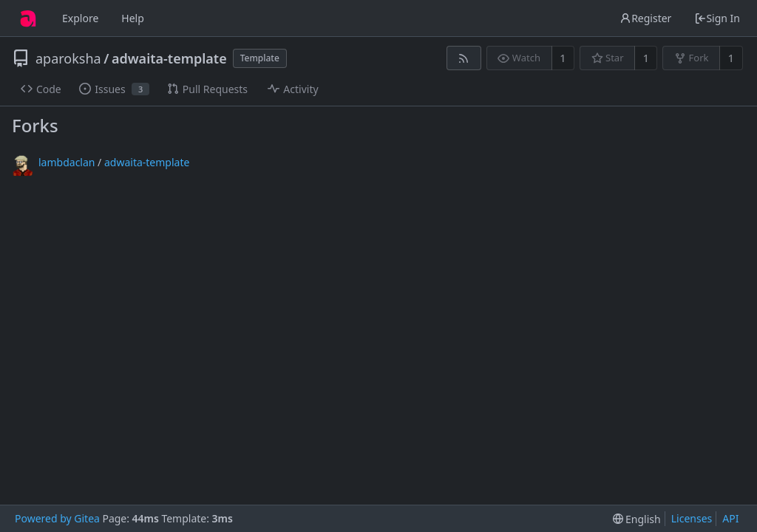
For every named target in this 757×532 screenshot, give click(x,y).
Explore (80, 18)
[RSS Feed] (464, 58)
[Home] (28, 18)
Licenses (692, 518)
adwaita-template (169, 58)
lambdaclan (67, 162)
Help (133, 18)
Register (645, 18)
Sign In (717, 18)
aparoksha (68, 58)
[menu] (637, 519)
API (730, 518)
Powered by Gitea (57, 518)
